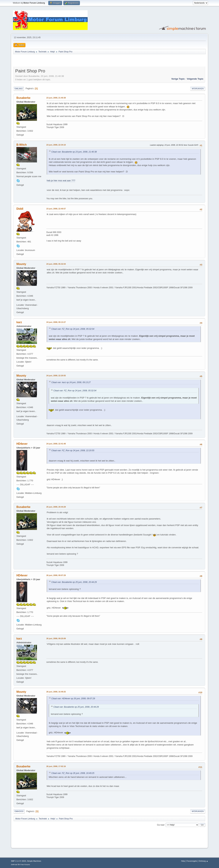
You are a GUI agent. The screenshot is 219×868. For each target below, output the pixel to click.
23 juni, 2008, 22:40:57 (56, 209)
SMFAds (14, 864)
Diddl (20, 209)
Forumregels (192, 861)
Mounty (21, 264)
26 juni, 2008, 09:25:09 (56, 638)
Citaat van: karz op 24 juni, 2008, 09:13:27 (71, 382)
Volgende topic (195, 79)
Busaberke (23, 98)
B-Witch (22, 145)
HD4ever (22, 444)
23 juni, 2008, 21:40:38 (56, 98)
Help (183, 861)
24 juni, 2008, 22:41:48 (56, 444)
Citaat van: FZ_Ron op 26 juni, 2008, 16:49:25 (73, 773)
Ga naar (161, 825)
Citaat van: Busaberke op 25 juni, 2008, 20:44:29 (74, 582)
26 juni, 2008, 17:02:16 (56, 766)
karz (19, 322)
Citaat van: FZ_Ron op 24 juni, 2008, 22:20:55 (73, 451)
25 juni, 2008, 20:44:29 (56, 507)
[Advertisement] (54, 61)
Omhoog (19, 811)
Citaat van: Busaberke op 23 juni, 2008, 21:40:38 (74, 152)
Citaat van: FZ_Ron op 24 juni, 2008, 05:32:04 (73, 329)
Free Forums (25, 864)
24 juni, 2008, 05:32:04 (56, 264)
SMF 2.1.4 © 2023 (18, 861)
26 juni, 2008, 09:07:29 (56, 575)
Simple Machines (34, 861)
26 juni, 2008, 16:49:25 (56, 692)
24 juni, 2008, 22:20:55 (56, 376)
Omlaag (19, 89)
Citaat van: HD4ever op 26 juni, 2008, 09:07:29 (73, 699)
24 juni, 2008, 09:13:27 (56, 322)
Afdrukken (198, 89)
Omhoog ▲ (203, 861)
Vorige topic (178, 79)
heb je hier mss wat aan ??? (61, 180)
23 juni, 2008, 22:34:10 (56, 145)
